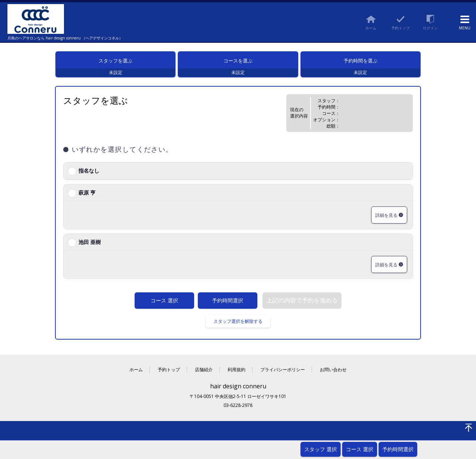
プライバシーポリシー (283, 374)
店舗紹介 (204, 374)
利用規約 (237, 374)
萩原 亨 (87, 197)
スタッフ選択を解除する (238, 326)
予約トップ (169, 374)
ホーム (136, 374)
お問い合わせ (333, 374)
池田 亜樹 (90, 246)
